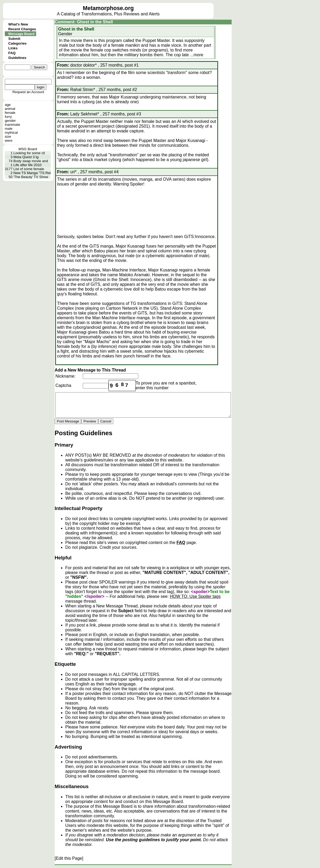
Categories (17, 43)
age (8, 105)
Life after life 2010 (28, 165)
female (10, 113)
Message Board (21, 34)
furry (8, 117)
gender (10, 121)
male (9, 129)
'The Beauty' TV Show (31, 177)
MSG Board (28, 149)
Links (13, 48)
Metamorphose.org (108, 8)
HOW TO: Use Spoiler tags (195, 596)
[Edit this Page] (69, 858)
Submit (14, 39)
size (8, 137)
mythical (11, 133)
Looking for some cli (29, 153)
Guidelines (17, 58)
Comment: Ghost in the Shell (84, 22)
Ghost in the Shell (76, 29)
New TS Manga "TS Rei (32, 173)
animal (10, 109)
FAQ (12, 53)
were (9, 141)
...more (197, 55)
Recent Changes (22, 29)
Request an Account (28, 92)
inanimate (12, 125)
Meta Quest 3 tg (26, 157)
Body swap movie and (31, 161)
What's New (18, 24)
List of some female (29, 169)
